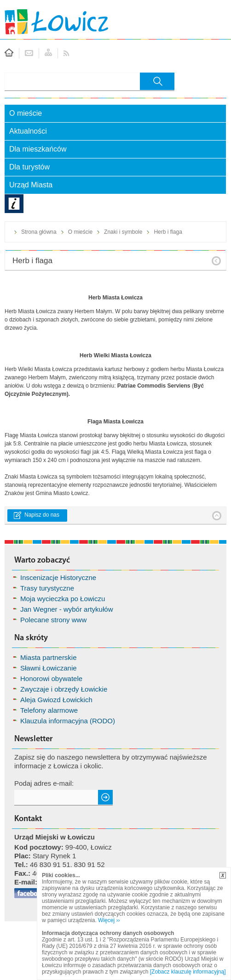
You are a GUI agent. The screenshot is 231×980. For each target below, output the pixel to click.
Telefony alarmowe (49, 710)
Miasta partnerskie (49, 657)
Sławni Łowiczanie (49, 668)
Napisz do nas (42, 515)
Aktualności (28, 131)
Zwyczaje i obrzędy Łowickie (64, 689)
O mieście (26, 113)
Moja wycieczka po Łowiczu (63, 599)
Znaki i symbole (123, 232)
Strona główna (39, 232)
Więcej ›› (109, 920)
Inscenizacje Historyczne (58, 577)
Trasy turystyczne (47, 588)
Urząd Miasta (31, 185)
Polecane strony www (53, 620)
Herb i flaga (168, 232)
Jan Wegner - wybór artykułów (66, 609)
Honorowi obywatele (51, 679)
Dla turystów (29, 167)
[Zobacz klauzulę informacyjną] (188, 972)
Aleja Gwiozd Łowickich (56, 700)
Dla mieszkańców (38, 149)
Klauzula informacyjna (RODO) (68, 721)
